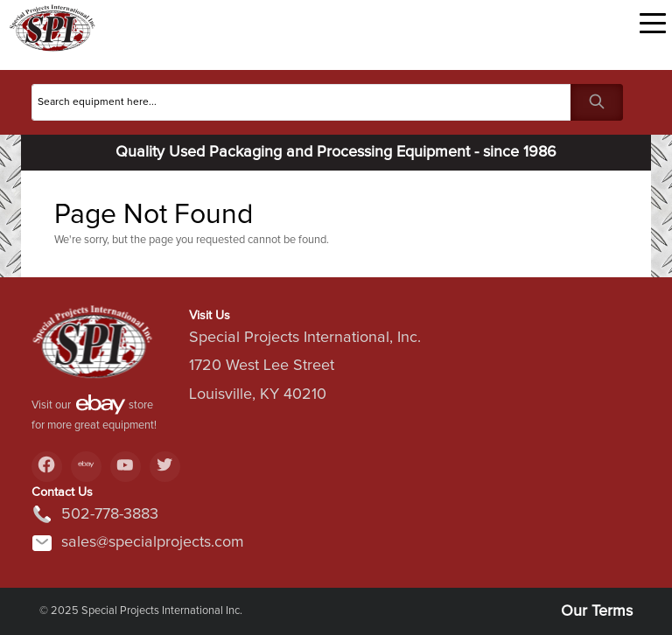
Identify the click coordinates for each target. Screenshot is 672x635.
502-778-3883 (95, 514)
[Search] (301, 102)
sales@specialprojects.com (138, 543)
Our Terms (597, 611)
